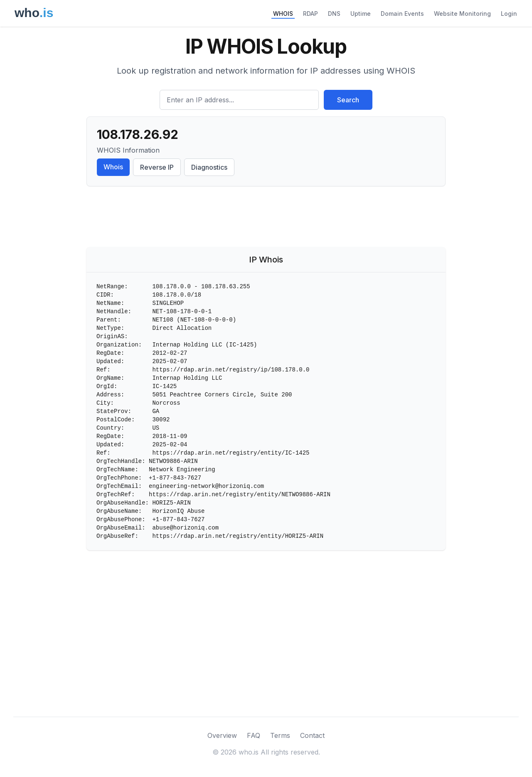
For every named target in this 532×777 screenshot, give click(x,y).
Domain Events (402, 14)
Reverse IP (157, 167)
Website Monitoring (462, 14)
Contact (312, 735)
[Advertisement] (266, 218)
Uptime (361, 14)
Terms (280, 735)
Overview (222, 735)
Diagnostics (209, 167)
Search (348, 100)
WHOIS (283, 14)
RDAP (310, 14)
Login (509, 14)
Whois (113, 167)
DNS (334, 14)
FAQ (254, 735)
